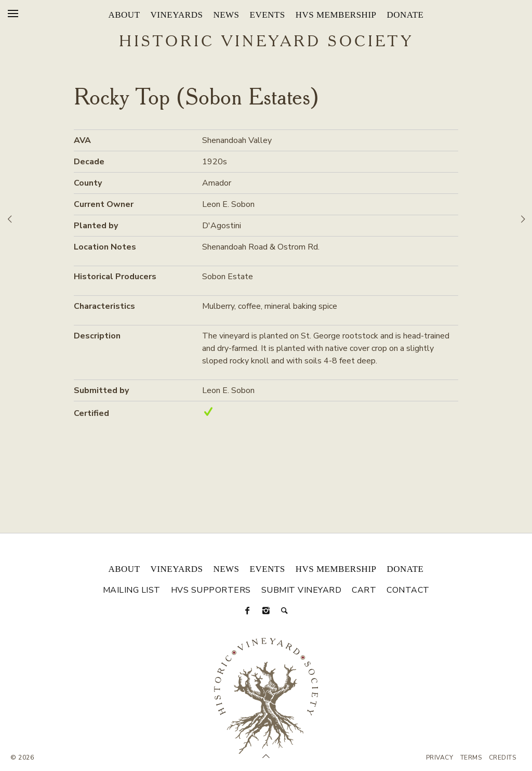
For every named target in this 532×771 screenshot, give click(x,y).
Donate (405, 15)
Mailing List (132, 590)
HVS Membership (336, 15)
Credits (503, 757)
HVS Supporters (211, 590)
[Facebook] (247, 611)
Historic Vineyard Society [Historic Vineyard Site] (266, 42)
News (226, 15)
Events (268, 15)
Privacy (440, 757)
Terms (471, 757)
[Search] (285, 611)
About (124, 15)
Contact (408, 590)
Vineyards (177, 15)
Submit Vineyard (302, 590)
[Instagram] (266, 611)
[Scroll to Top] (266, 756)
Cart (364, 590)
